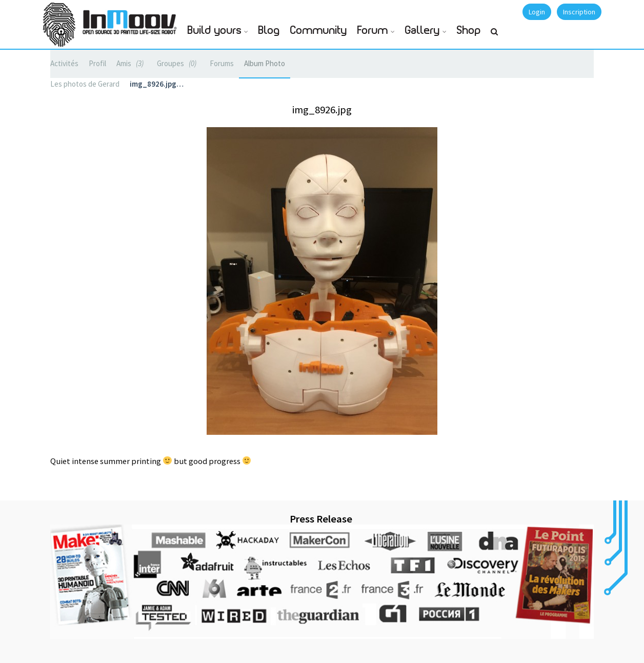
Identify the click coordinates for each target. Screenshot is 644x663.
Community (319, 31)
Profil (97, 63)
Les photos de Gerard (85, 84)
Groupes (178, 63)
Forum (373, 31)
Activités (64, 63)
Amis (132, 63)
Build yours (215, 31)
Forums (222, 63)
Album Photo (265, 63)
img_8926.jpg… (157, 84)
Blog (269, 31)
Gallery (422, 31)
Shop (469, 31)
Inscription (579, 12)
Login (537, 12)
